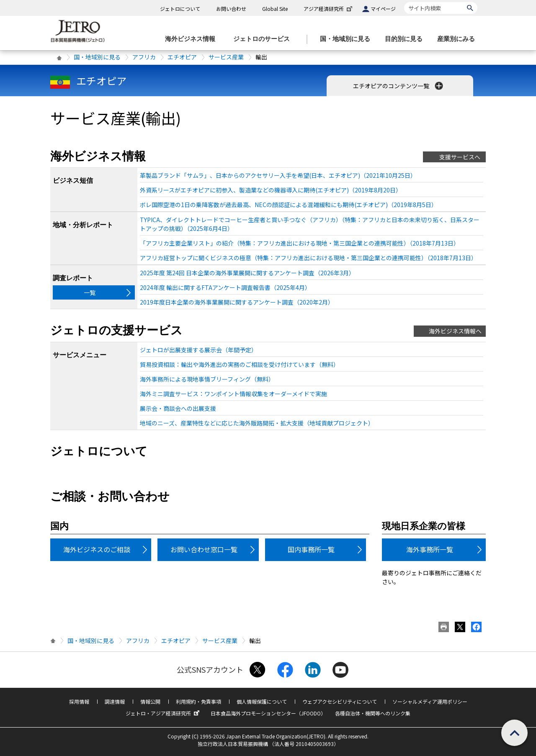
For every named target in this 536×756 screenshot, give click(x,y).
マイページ (383, 9)
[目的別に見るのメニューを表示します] (406, 39)
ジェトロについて (180, 9)
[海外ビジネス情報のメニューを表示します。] (193, 39)
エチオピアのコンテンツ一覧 (399, 86)
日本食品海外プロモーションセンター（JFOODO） (268, 713)
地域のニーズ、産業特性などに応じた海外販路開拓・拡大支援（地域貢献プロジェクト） (257, 423)
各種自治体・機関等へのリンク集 (373, 713)
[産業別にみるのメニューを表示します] (459, 39)
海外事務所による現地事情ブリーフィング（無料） (207, 379)
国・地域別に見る (97, 57)
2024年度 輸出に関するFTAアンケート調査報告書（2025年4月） (225, 287)
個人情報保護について (262, 701)
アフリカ (144, 57)
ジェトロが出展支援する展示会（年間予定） (198, 350)
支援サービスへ (460, 157)
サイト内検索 (404, 2)
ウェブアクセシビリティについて (340, 701)
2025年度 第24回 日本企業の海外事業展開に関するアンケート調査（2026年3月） (247, 273)
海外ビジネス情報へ (455, 331)
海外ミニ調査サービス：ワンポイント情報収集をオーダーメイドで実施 (233, 394)
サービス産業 (226, 57)
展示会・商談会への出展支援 (178, 408)
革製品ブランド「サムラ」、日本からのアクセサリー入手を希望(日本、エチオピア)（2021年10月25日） (278, 175)
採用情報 (79, 701)
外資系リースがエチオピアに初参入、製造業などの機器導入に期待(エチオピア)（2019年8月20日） (271, 190)
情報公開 (150, 701)
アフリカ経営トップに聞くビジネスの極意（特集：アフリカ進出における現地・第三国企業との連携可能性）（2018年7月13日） (308, 258)
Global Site (275, 9)
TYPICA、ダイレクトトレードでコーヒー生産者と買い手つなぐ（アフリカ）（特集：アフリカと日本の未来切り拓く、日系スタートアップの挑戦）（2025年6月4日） (310, 224)
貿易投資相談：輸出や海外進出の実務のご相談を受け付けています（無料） (240, 364)
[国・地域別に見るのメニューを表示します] (348, 39)
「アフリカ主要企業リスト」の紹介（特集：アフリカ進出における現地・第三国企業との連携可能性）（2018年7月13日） (300, 243)
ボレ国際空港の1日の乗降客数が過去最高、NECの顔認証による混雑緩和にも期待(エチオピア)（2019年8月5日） (289, 205)
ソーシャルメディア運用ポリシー (430, 701)
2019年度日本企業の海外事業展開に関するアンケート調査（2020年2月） (237, 302)
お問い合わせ (231, 9)
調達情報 (115, 701)
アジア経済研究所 (329, 9)
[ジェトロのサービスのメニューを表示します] (264, 39)
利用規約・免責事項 (198, 701)
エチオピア (182, 57)
